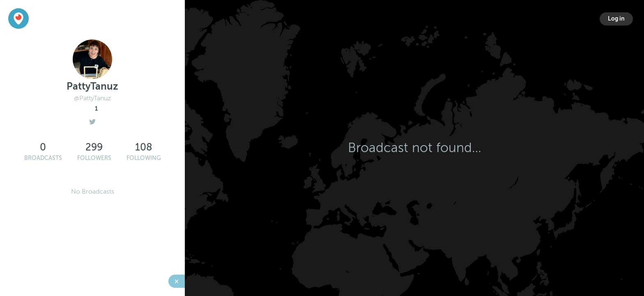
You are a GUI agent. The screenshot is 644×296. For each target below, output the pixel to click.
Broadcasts (43, 158)
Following (144, 158)
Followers (94, 158)
